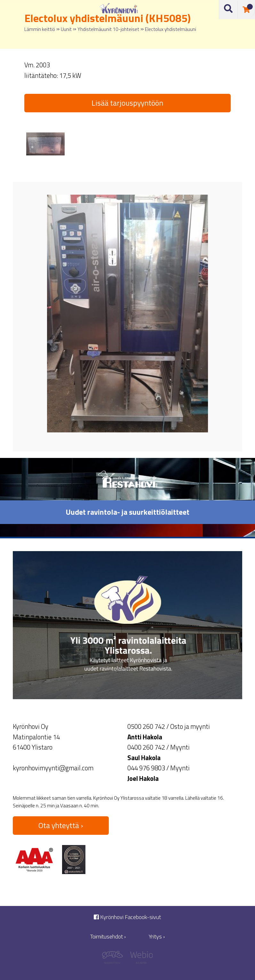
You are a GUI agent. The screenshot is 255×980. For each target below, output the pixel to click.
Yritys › (157, 936)
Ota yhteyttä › (61, 825)
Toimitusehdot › (108, 936)
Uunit (66, 29)
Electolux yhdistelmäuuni (171, 29)
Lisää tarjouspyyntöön (127, 103)
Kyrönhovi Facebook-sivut (127, 917)
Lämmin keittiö (40, 29)
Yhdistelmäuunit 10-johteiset (108, 29)
